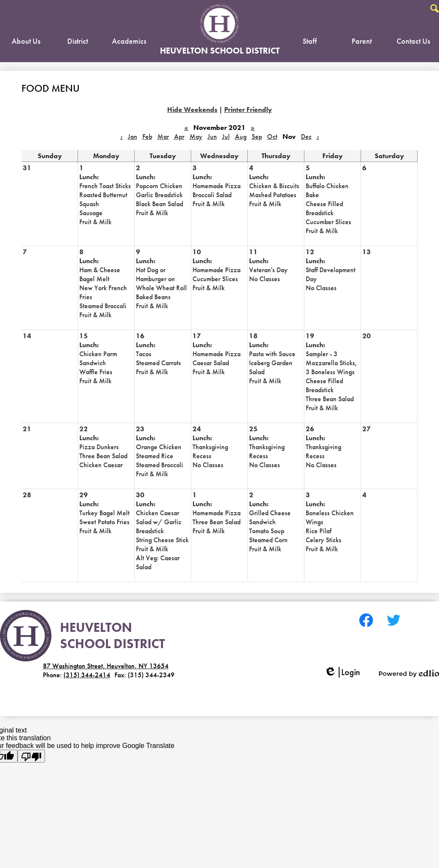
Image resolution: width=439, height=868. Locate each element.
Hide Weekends (192, 110)
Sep (257, 137)
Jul (226, 137)
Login (342, 672)
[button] (26, 43)
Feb (147, 137)
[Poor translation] (31, 756)
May (196, 137)
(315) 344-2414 (87, 675)
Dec (306, 137)
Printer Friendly (248, 110)
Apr (179, 137)
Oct (272, 137)
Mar (163, 137)
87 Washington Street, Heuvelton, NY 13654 (106, 666)
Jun (212, 137)
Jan (132, 137)
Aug (241, 137)
